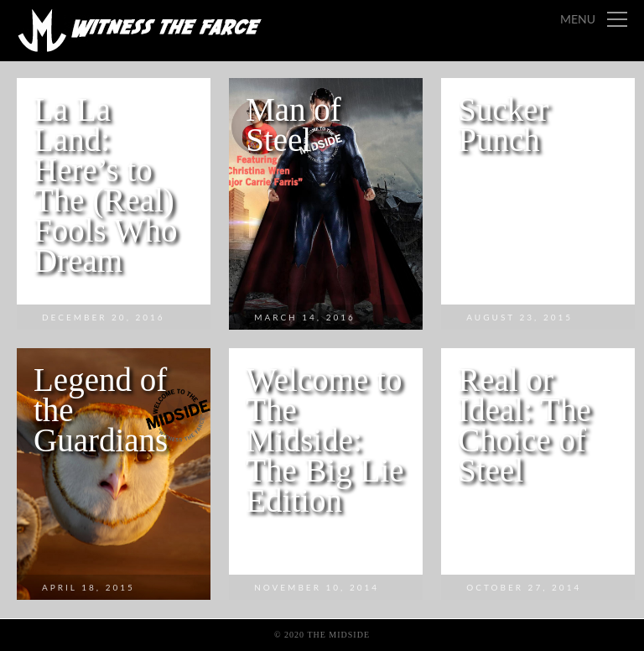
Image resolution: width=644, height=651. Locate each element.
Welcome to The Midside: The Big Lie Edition (325, 440)
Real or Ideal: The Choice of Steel (524, 425)
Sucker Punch (503, 125)
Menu (578, 19)
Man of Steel (293, 125)
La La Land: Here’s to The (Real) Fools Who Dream (106, 185)
